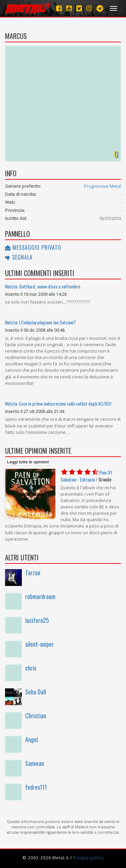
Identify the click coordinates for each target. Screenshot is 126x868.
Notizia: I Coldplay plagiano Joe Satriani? (40, 322)
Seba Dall (36, 692)
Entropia (87, 479)
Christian (36, 716)
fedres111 (36, 787)
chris (31, 668)
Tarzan (33, 573)
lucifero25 (37, 620)
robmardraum (40, 596)
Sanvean (35, 763)
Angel (32, 739)
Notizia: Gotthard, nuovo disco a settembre (43, 286)
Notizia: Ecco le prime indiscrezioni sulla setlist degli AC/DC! (58, 403)
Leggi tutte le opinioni (28, 462)
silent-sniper (39, 644)
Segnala (19, 257)
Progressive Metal (102, 186)
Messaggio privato (33, 247)
